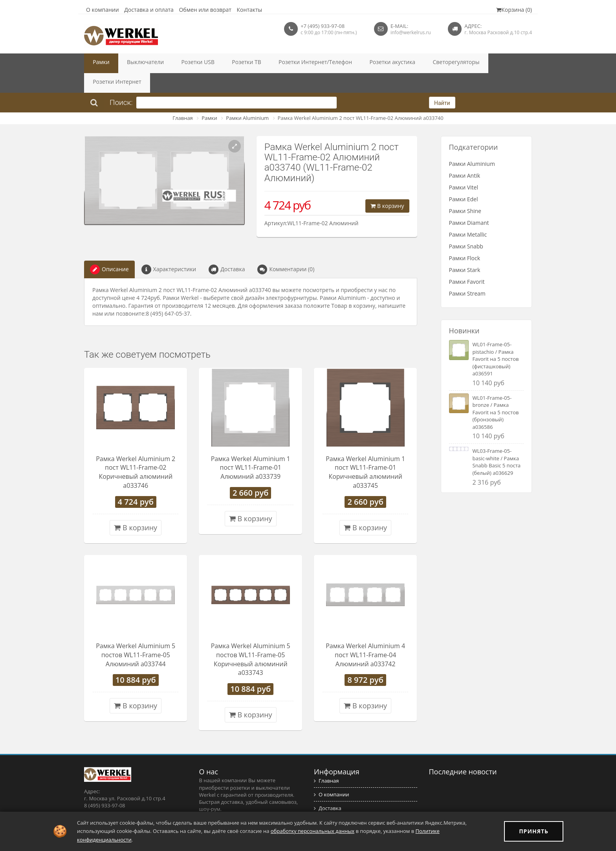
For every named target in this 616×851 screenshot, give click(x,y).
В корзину (387, 186)
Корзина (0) (514, 10)
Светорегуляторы (402, 63)
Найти (442, 83)
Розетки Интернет (458, 63)
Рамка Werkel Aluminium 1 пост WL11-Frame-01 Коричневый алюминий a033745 (365, 453)
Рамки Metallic (468, 215)
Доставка (227, 250)
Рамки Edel (464, 179)
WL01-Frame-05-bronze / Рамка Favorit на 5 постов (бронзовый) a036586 (496, 393)
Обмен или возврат (205, 10)
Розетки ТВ (220, 63)
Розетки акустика (347, 63)
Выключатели (135, 63)
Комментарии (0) (286, 250)
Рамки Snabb (466, 227)
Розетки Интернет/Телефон (279, 63)
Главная (183, 98)
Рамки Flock (465, 238)
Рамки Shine (465, 191)
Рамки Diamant (469, 203)
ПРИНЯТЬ (534, 831)
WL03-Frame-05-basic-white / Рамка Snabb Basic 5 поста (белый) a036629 (497, 442)
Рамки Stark (465, 250)
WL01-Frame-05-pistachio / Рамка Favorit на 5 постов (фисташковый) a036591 (496, 339)
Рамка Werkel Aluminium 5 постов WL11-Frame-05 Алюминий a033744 (136, 635)
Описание (109, 250)
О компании (103, 10)
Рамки (98, 63)
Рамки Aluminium (247, 98)
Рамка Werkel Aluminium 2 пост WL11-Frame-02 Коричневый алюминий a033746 (136, 453)
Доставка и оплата (149, 10)
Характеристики (169, 250)
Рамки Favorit (467, 262)
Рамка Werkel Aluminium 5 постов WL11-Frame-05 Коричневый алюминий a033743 (251, 640)
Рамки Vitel (464, 168)
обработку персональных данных (313, 831)
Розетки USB (179, 63)
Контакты (250, 10)
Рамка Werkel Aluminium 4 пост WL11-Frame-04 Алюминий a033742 (365, 635)
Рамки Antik (465, 156)
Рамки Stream (467, 274)
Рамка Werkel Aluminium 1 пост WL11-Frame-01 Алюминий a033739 (251, 448)
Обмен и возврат (337, 802)
